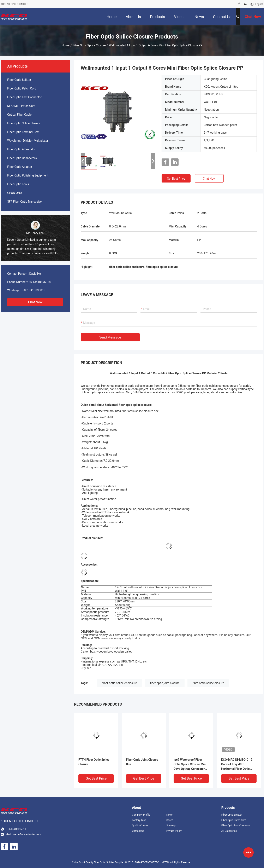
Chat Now (35, 302)
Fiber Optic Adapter (20, 167)
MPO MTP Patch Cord (21, 106)
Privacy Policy (174, 831)
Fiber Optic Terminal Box (23, 132)
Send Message (110, 337)
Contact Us (138, 831)
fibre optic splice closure (208, 683)
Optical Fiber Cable (19, 115)
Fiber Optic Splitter (19, 80)
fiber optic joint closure (165, 683)
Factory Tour (139, 820)
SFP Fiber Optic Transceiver (25, 202)
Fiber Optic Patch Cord (22, 88)
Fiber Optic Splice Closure (89, 45)
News (169, 815)
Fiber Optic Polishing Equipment (28, 175)
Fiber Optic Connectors (22, 158)
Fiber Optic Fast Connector (24, 97)
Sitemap (171, 826)
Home (66, 45)
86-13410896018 (40, 282)
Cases (170, 820)
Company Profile (141, 815)
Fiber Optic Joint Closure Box (142, 762)
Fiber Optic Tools (18, 184)
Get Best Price (176, 179)
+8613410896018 (34, 290)
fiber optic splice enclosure (120, 683)
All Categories (229, 831)
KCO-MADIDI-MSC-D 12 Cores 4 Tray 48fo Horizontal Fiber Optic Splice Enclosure (237, 765)
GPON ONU (14, 193)
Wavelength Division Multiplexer (28, 141)
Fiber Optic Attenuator (21, 149)
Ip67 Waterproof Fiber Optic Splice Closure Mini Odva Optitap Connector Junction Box (190, 765)
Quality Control (140, 826)
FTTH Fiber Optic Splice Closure (94, 762)
